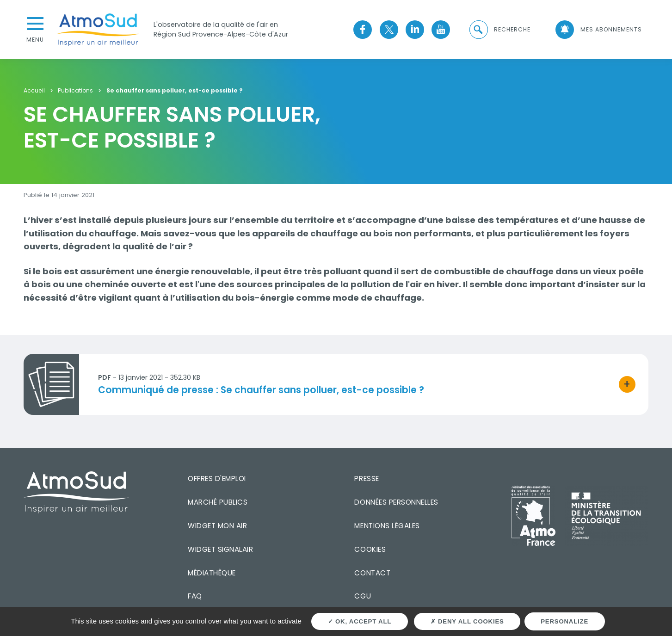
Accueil (34, 91)
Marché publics (218, 502)
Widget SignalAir (220, 549)
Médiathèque (212, 573)
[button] (499, 30)
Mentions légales (387, 526)
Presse (367, 479)
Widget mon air (217, 526)
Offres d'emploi (217, 479)
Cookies (370, 549)
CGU (363, 596)
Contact (372, 573)
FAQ (195, 596)
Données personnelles (396, 502)
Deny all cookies (467, 621)
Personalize (564, 621)
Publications (75, 91)
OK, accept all (360, 621)
